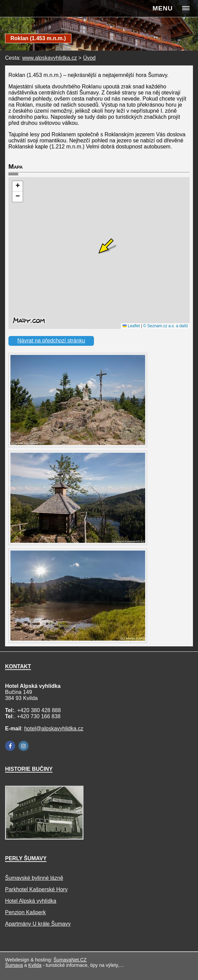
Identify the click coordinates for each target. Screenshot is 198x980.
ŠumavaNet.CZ (70, 960)
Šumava (14, 965)
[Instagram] (24, 746)
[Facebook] (10, 746)
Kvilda (35, 965)
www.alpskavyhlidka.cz (50, 58)
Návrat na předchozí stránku (51, 341)
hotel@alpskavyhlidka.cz (54, 729)
